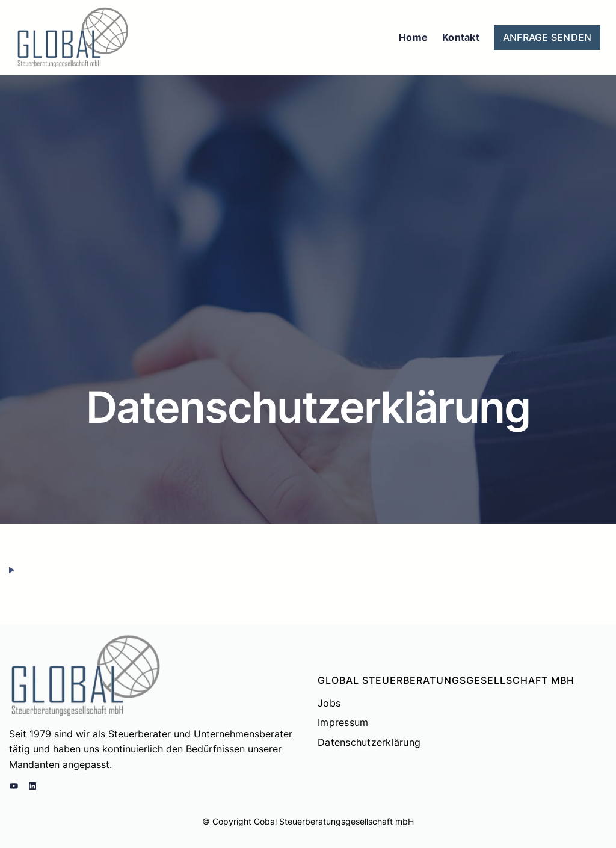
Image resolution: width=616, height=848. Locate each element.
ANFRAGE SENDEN (547, 37)
